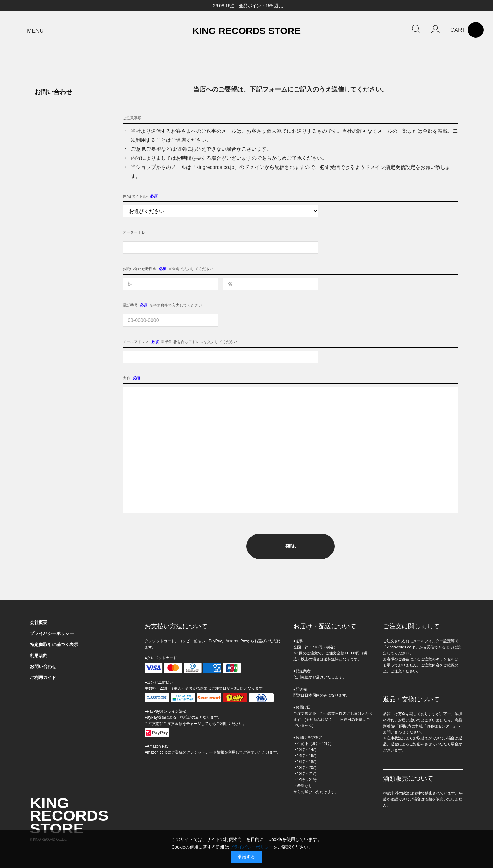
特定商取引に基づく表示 (54, 644)
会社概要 (39, 622)
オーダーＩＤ (134, 232)
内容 (126, 378)
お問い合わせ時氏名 (140, 269)
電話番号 (130, 305)
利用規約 (39, 655)
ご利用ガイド (43, 677)
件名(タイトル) (135, 196)
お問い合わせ (43, 666)
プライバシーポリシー (52, 633)
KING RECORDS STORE (247, 31)
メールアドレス (136, 342)
